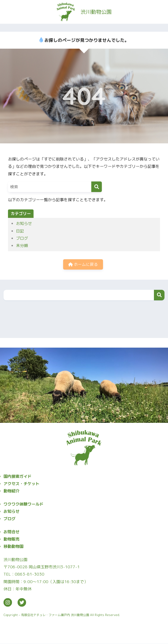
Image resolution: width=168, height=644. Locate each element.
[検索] (97, 187)
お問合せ (11, 532)
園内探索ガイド (17, 477)
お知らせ (24, 223)
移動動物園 (13, 547)
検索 (159, 295)
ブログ (22, 238)
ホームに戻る (83, 265)
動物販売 (11, 539)
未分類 (22, 245)
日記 (20, 231)
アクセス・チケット (21, 484)
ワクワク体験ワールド (23, 504)
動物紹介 (11, 491)
